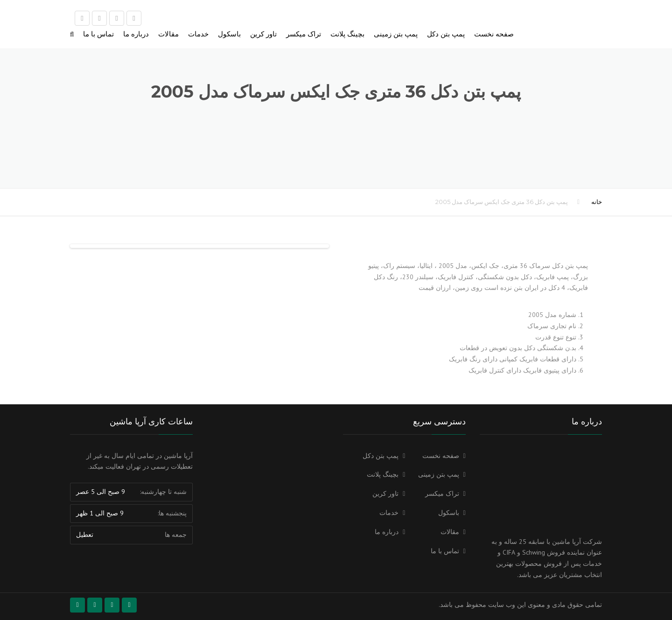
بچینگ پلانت (347, 34)
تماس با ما (98, 34)
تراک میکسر (304, 34)
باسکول (229, 34)
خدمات (198, 34)
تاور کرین (263, 34)
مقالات (168, 34)
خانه (597, 202)
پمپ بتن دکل (446, 34)
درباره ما (136, 34)
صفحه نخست (494, 34)
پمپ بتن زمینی (396, 34)
